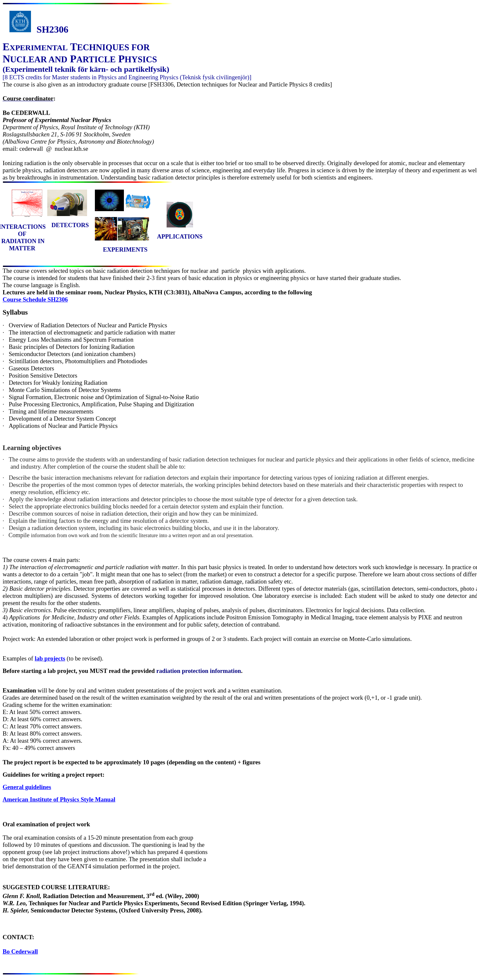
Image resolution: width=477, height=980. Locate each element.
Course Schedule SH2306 (35, 299)
